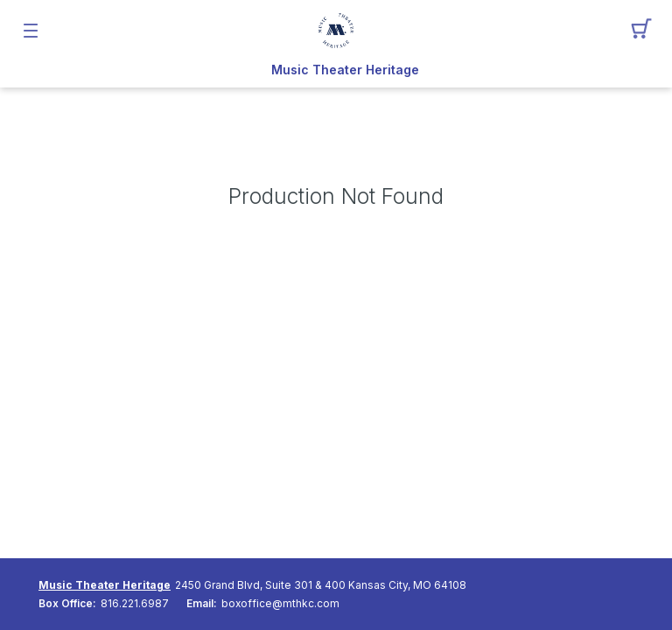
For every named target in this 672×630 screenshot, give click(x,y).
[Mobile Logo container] (336, 31)
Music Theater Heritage (345, 70)
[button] (642, 31)
